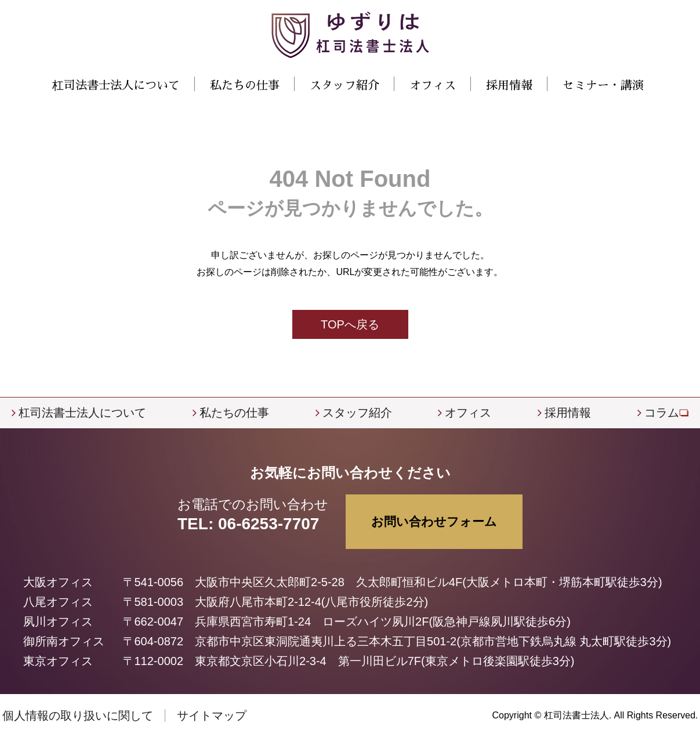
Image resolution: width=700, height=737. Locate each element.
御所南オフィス (64, 641)
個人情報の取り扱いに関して (78, 716)
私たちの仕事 (234, 413)
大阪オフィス (58, 582)
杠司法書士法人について (82, 413)
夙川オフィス (58, 622)
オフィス (468, 413)
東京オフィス (58, 661)
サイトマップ (212, 716)
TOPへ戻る (350, 324)
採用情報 (509, 85)
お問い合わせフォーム (434, 521)
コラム (662, 413)
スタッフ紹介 (344, 85)
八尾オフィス (58, 602)
